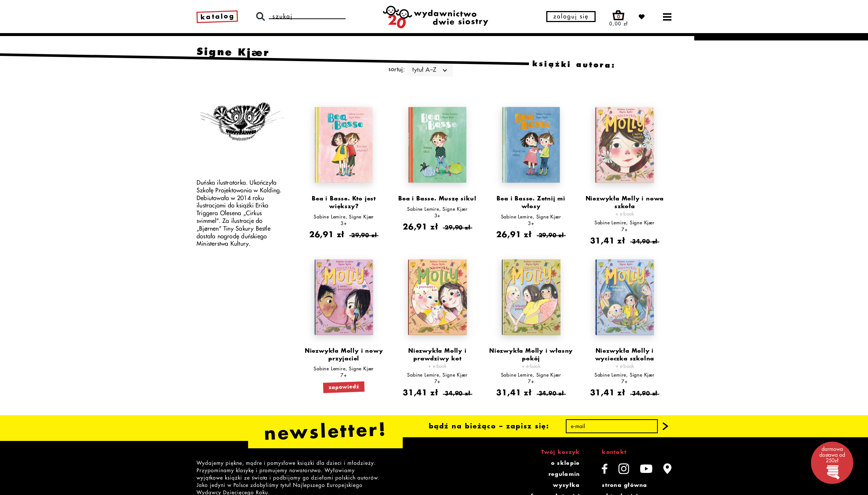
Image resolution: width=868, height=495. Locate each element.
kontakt (614, 452)
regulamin (564, 474)
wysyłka (566, 485)
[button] (666, 427)
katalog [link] (218, 17)
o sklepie (565, 463)
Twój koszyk (560, 452)
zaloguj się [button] (571, 17)
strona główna (624, 485)
